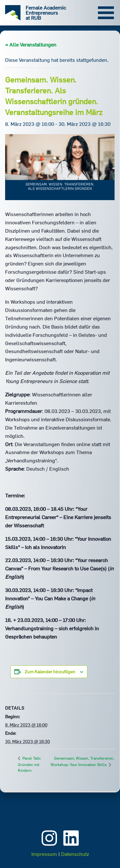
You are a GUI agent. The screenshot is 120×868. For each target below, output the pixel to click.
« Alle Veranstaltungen (31, 45)
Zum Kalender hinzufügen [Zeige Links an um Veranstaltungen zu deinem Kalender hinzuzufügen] (50, 672)
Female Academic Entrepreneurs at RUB (46, 13)
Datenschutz (75, 854)
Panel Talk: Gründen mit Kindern (29, 764)
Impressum (44, 854)
